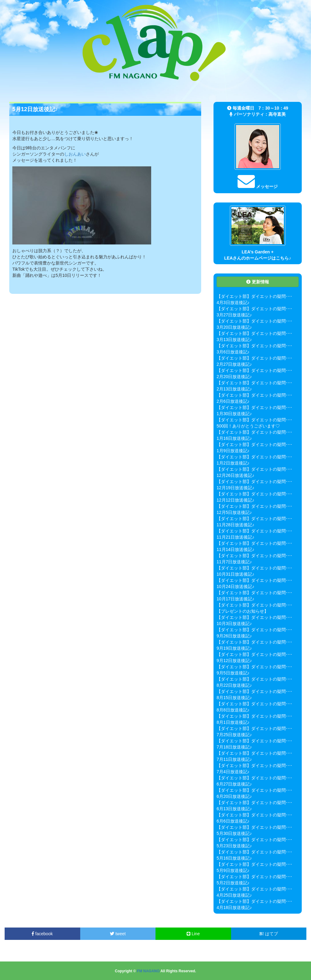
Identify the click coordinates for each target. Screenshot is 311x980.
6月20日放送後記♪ (234, 796)
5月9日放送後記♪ (233, 870)
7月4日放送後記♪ (233, 772)
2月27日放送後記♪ (234, 364)
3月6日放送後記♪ (233, 352)
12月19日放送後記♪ (235, 488)
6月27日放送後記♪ (234, 784)
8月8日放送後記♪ (233, 710)
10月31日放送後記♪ (235, 574)
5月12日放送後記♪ (35, 109)
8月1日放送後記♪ (233, 722)
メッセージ (258, 186)
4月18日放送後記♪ (234, 907)
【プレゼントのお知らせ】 (243, 611)
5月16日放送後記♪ (234, 858)
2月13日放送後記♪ (234, 389)
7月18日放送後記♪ (234, 747)
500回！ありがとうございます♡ (248, 426)
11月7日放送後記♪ (234, 562)
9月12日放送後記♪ (234, 661)
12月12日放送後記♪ (235, 500)
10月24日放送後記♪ (235, 586)
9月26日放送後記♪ (234, 636)
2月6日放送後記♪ (233, 401)
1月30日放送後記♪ (234, 414)
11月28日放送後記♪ (235, 525)
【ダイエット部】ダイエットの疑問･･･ (254, 296)
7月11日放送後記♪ (234, 759)
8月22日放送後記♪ (234, 685)
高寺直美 (277, 114)
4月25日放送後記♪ (234, 895)
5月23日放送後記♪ (234, 846)
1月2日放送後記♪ (233, 463)
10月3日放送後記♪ (234, 623)
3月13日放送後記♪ (234, 340)
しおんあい (75, 154)
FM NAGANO (148, 971)
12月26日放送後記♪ (235, 475)
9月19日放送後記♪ (234, 648)
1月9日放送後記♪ (233, 451)
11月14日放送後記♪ (235, 549)
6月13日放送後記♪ (234, 809)
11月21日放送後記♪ (235, 537)
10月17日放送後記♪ (235, 599)
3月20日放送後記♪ (234, 327)
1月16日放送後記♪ (234, 438)
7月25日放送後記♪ (234, 735)
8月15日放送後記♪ (234, 698)
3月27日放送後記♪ (234, 315)
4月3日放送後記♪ (233, 302)
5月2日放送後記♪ (233, 883)
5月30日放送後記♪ (234, 833)
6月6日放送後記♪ (233, 821)
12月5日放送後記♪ (234, 512)
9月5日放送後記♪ (233, 673)
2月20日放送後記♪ (234, 377)
